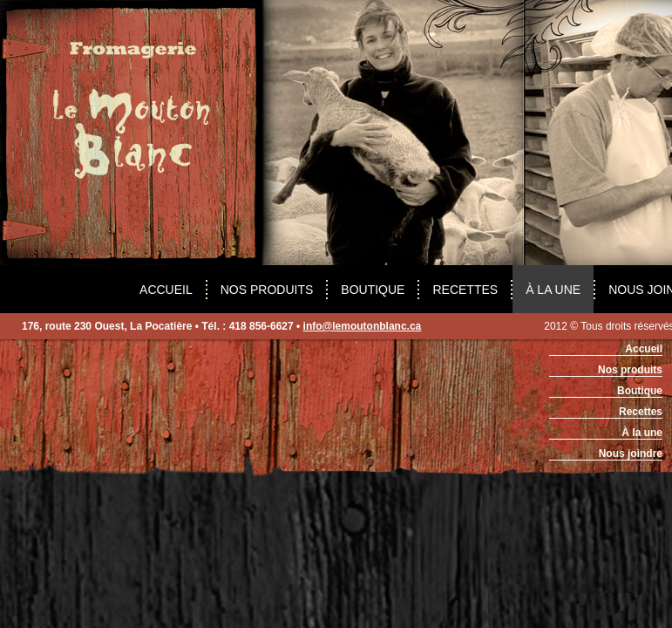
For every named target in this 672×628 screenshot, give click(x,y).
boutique (373, 290)
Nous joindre (631, 454)
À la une (553, 290)
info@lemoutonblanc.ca (363, 326)
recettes (465, 290)
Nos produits (267, 290)
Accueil (166, 290)
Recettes (641, 412)
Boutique (640, 391)
